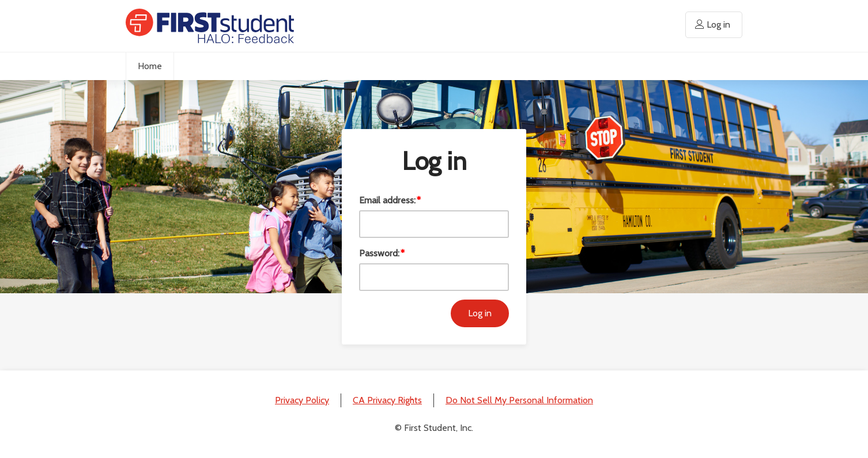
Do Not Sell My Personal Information (519, 400)
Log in (718, 24)
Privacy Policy (302, 400)
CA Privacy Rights (387, 400)
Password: (379, 253)
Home (150, 66)
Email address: (387, 200)
